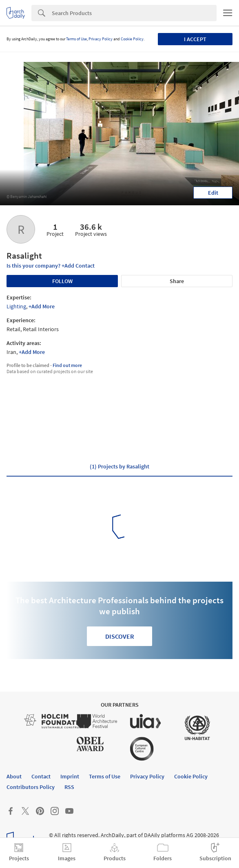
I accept (195, 39)
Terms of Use (76, 39)
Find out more (67, 365)
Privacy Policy (101, 39)
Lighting (16, 306)
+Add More (42, 306)
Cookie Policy (132, 39)
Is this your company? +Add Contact (51, 266)
